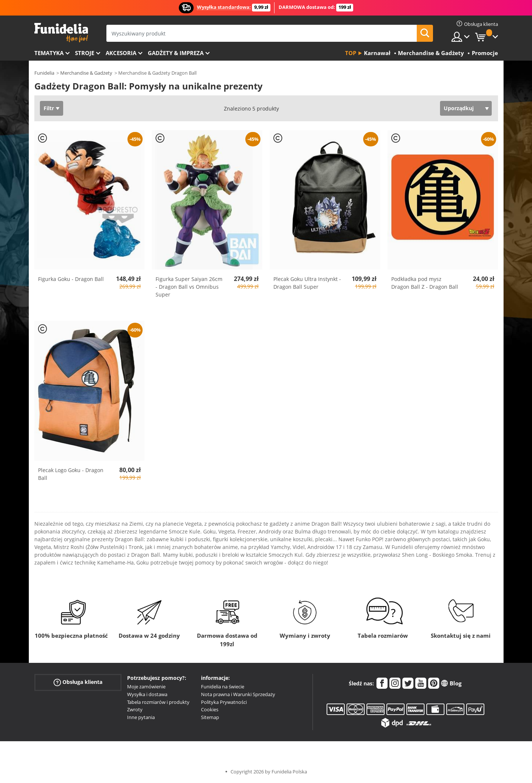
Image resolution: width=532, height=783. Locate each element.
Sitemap (210, 717)
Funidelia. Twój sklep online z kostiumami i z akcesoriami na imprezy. (61, 33)
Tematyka (49, 53)
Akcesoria (121, 53)
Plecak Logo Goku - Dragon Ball (71, 474)
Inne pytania (141, 717)
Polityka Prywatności (224, 702)
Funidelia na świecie (223, 687)
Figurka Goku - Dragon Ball (71, 279)
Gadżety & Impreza (176, 53)
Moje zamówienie (146, 687)
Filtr (49, 108)
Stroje (85, 53)
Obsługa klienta (78, 682)
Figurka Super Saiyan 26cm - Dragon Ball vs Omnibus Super (189, 287)
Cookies (210, 709)
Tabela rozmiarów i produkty (158, 702)
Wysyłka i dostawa (147, 694)
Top (351, 53)
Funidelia (44, 73)
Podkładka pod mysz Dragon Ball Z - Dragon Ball (425, 283)
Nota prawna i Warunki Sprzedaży (238, 694)
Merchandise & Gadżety (86, 73)
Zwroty (135, 709)
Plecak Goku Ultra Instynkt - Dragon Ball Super (307, 283)
